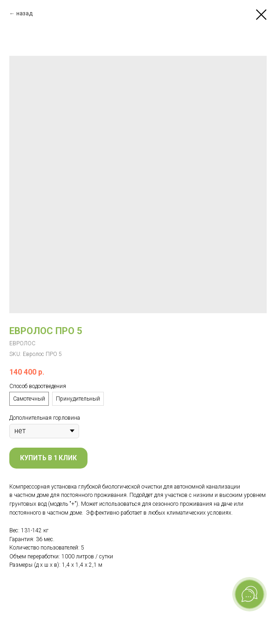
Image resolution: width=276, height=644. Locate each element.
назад (24, 13)
